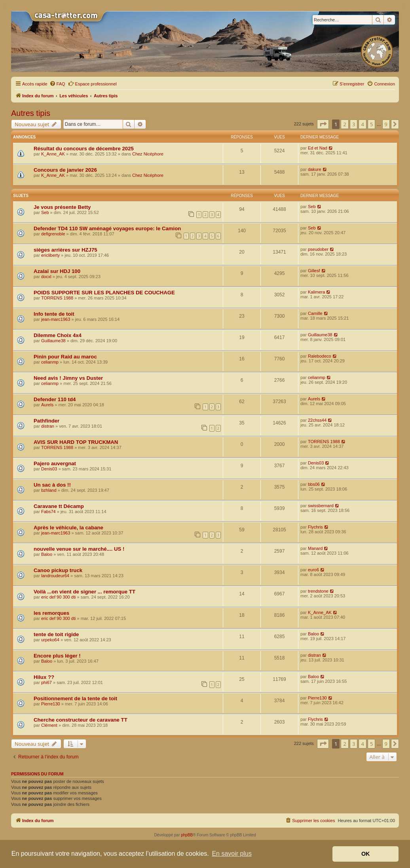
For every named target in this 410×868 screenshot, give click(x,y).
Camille (315, 313)
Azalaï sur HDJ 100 (57, 271)
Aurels (47, 405)
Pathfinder (47, 421)
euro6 (313, 570)
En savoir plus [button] (232, 854)
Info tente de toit (54, 314)
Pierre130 (51, 704)
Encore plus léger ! (57, 656)
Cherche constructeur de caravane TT (81, 720)
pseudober (318, 249)
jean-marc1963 (56, 319)
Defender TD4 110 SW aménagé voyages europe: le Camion (107, 228)
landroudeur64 (55, 576)
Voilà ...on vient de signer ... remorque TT (84, 592)
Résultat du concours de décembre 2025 (84, 149)
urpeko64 (50, 640)
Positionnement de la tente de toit (75, 698)
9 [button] (386, 124)
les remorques (51, 613)
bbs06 (314, 484)
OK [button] (366, 854)
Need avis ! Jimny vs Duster (68, 378)
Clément (49, 725)
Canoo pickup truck (58, 570)
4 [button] (362, 124)
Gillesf (314, 271)
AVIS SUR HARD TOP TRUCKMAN (76, 442)
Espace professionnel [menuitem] (92, 83)
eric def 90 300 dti (58, 597)
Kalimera (316, 292)
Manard (315, 548)
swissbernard (321, 506)
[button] (323, 124)
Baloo (47, 554)
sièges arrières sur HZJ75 (65, 250)
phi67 (47, 682)
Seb (45, 212)
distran (48, 426)
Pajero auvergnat (55, 463)
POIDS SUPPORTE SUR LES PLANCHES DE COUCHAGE (104, 293)
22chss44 (317, 420)
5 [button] (371, 124)
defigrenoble (53, 234)
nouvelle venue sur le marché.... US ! (79, 549)
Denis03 (49, 469)
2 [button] (345, 124)
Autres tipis (31, 113)
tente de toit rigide (56, 634)
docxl (46, 277)
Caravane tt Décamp (59, 506)
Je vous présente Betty (62, 207)
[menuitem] (57, 84)
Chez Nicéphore (148, 154)
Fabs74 (48, 512)
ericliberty (50, 255)
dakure (315, 169)
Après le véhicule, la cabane (68, 528)
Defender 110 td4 (55, 399)
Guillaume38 (53, 341)
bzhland (49, 490)
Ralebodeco (320, 356)
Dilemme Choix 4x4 (58, 335)
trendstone (318, 591)
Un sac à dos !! (52, 485)
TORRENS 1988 (57, 298)
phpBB (187, 835)
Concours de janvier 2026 (65, 170)
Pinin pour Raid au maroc (65, 357)
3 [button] (354, 124)
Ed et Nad (318, 148)
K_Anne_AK (53, 154)
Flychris (315, 527)
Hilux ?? (44, 677)
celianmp (50, 362)
